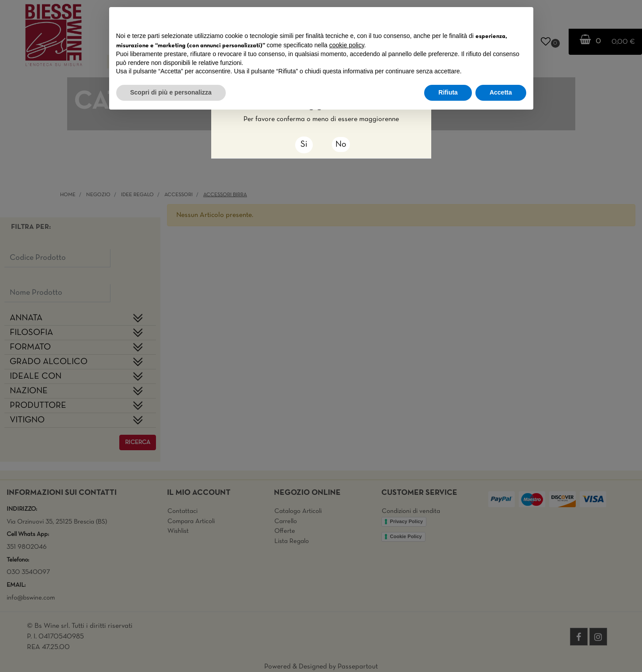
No (341, 144)
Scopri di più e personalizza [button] (171, 92)
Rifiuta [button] (448, 92)
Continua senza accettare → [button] (485, 18)
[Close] (304, 145)
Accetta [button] (501, 92)
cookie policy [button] (347, 45)
